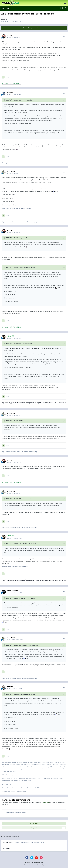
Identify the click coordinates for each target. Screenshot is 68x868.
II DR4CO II (6, 848)
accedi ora (45, 802)
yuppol (10, 92)
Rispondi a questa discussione (34, 28)
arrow (5, 19)
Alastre (10, 686)
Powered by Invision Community (34, 865)
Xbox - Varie (19, 21)
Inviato (15, 38)
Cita (8, 77)
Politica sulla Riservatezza (34, 862)
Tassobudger (12, 590)
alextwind (11, 171)
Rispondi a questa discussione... (16, 812)
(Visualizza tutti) (39, 842)
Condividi (34, 823)
